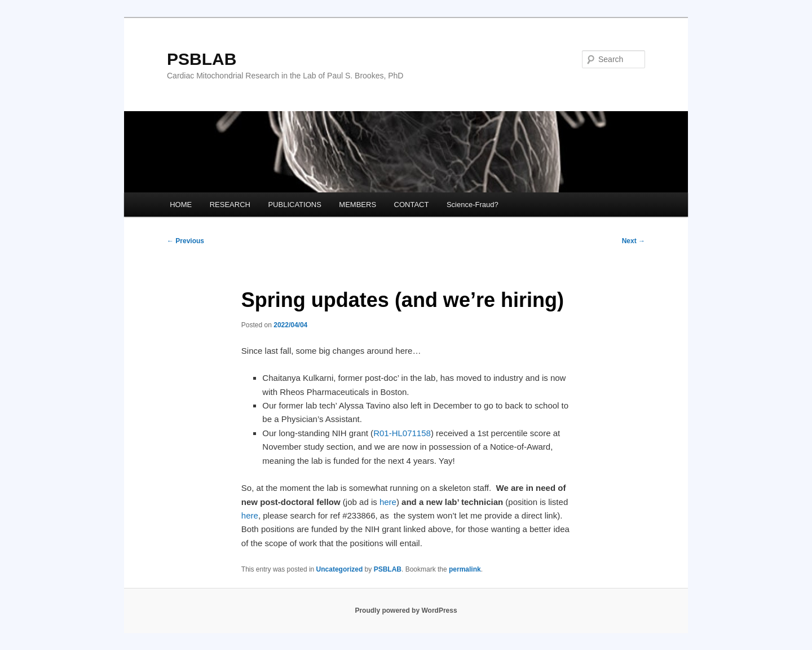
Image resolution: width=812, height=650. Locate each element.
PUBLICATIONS (294, 205)
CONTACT (412, 205)
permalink (465, 569)
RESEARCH (230, 205)
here (388, 502)
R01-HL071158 (402, 433)
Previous (186, 241)
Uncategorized (340, 569)
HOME (181, 205)
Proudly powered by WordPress (406, 611)
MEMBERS (358, 205)
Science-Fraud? (473, 205)
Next (634, 241)
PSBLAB (202, 59)
